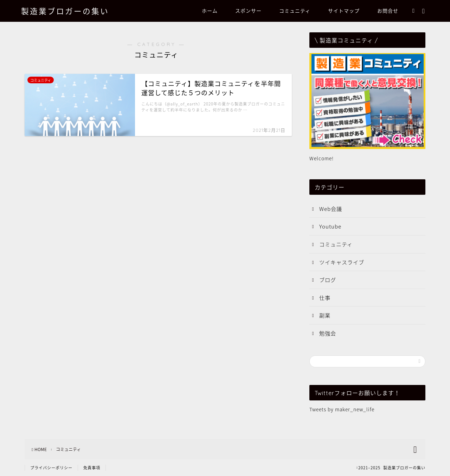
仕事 (325, 298)
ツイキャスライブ (342, 262)
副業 (325, 315)
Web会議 (331, 209)
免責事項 (92, 468)
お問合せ (388, 11)
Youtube (330, 226)
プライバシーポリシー (51, 468)
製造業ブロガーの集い (65, 11)
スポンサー (248, 11)
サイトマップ (344, 11)
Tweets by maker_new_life (342, 409)
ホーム (210, 11)
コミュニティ (295, 11)
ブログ (328, 280)
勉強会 (328, 333)
